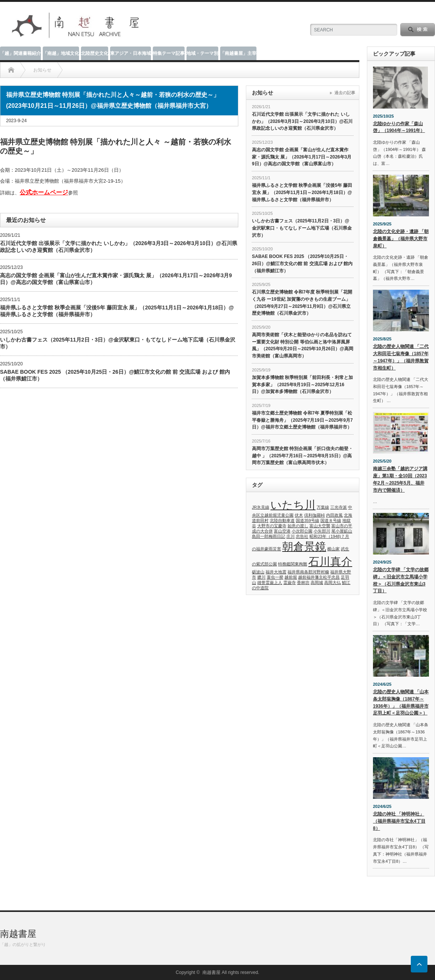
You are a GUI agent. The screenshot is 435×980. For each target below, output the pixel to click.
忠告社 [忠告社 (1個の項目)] (302, 536)
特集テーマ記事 (169, 53)
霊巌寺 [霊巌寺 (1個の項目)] (290, 582)
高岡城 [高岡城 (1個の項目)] (317, 582)
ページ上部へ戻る (419, 964)
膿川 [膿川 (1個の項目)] (261, 577)
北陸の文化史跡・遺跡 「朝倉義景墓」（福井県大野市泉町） (401, 238)
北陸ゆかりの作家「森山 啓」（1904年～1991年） (399, 127)
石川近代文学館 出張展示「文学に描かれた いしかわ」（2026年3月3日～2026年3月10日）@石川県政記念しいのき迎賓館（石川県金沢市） (119, 247)
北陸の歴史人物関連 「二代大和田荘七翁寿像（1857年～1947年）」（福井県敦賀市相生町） (401, 357)
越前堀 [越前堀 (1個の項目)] (291, 577)
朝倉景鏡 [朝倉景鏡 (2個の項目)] (304, 546)
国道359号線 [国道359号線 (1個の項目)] (308, 520)
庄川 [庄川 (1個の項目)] (291, 536)
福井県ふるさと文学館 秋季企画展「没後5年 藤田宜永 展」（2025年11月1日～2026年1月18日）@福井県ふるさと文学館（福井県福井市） (117, 311)
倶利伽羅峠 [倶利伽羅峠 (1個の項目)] (315, 515)
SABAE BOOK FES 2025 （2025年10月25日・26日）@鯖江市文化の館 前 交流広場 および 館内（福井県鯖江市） (115, 375)
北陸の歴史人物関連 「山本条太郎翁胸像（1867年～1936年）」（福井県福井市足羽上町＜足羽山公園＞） (401, 702)
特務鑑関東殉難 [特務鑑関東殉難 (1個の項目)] (293, 564)
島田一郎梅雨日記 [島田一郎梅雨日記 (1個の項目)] (269, 536)
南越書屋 (18, 934)
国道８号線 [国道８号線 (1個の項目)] (331, 520)
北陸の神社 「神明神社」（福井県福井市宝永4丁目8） (399, 821)
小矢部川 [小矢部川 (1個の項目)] (322, 531)
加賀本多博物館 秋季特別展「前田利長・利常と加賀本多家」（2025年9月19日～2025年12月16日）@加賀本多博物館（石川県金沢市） (302, 384)
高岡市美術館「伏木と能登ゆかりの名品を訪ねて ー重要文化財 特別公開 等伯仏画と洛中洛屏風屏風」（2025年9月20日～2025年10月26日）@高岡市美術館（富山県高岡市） (303, 345)
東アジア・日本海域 (130, 53)
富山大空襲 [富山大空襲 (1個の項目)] (320, 526)
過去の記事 (345, 93)
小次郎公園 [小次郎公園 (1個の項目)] (302, 531)
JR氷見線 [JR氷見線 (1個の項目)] (261, 507)
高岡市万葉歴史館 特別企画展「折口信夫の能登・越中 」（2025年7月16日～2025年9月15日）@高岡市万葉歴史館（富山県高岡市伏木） (302, 456)
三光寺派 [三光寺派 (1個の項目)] (339, 507)
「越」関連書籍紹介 (20, 53)
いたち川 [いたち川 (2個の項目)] (293, 505)
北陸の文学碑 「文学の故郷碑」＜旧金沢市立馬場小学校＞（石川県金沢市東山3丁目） (401, 580)
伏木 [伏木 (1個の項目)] (299, 515)
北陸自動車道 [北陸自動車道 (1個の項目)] (282, 520)
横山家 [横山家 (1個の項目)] (333, 549)
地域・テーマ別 (202, 53)
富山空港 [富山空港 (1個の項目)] (282, 531)
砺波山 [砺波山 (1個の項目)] (258, 572)
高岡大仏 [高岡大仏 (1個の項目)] (332, 582)
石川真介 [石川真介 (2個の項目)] (330, 561)
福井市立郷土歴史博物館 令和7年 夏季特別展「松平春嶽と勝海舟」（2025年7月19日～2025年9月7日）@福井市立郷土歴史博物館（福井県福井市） (302, 420)
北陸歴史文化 (95, 53)
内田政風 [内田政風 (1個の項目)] (334, 515)
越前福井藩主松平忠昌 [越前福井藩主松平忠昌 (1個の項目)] (319, 577)
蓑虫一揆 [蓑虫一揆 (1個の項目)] (275, 577)
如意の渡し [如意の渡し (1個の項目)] (298, 526)
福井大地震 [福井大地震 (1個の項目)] (276, 572)
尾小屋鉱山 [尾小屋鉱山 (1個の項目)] (342, 531)
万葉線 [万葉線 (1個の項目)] (323, 507)
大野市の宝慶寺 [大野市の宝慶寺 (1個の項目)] (272, 526)
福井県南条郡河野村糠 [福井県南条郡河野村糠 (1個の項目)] (308, 572)
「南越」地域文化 (61, 53)
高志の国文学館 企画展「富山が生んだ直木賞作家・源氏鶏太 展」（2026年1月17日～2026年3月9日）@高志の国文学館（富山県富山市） (116, 279)
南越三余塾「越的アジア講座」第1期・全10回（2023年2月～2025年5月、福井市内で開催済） (400, 479)
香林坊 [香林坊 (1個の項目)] (303, 582)
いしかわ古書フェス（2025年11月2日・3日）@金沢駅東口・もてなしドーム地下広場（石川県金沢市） (118, 343)
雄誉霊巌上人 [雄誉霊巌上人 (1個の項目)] (270, 582)
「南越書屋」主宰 (238, 53)
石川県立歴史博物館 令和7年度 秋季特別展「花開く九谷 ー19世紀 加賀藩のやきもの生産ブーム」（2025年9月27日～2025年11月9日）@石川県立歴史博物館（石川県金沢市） (302, 303)
